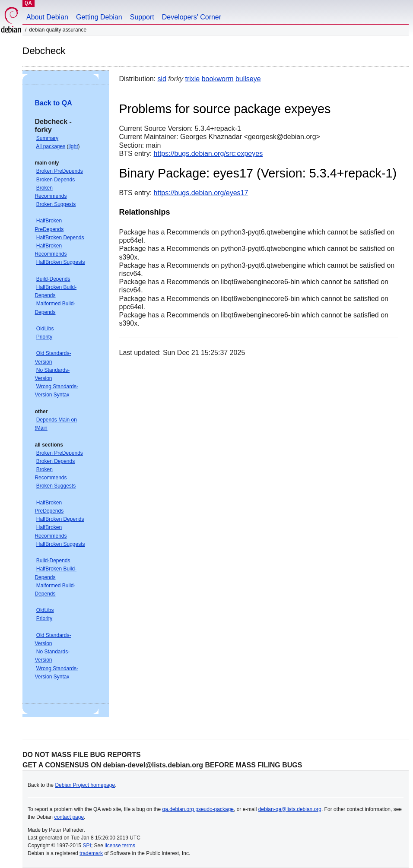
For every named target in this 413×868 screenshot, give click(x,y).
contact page (69, 817)
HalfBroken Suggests (61, 262)
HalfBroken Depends (60, 238)
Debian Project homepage (85, 785)
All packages (51, 146)
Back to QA (53, 103)
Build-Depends (53, 279)
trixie (192, 79)
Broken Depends (56, 180)
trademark (91, 853)
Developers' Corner (192, 17)
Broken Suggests (56, 204)
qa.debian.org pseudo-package (198, 809)
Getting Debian (99, 17)
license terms (120, 846)
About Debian (47, 17)
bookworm (218, 79)
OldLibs (45, 329)
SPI (87, 846)
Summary (47, 138)
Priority (44, 337)
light (73, 146)
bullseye (248, 79)
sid (162, 79)
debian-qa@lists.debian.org (290, 809)
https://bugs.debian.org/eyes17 (201, 193)
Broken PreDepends (60, 171)
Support (142, 17)
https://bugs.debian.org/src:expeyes (208, 154)
